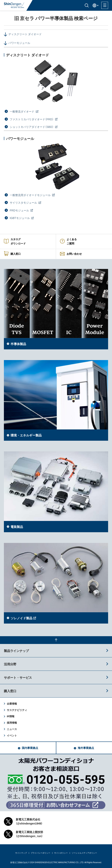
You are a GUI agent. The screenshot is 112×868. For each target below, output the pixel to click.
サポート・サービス (18, 677)
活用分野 (10, 664)
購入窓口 (10, 691)
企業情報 (12, 704)
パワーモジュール (19, 43)
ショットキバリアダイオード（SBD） (32, 127)
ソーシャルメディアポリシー (84, 853)
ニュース (12, 729)
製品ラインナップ (16, 651)
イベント (12, 735)
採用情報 (12, 723)
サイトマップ (21, 853)
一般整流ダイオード (22, 111)
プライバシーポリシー (41, 853)
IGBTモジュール (20, 218)
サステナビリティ (17, 710)
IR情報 (11, 716)
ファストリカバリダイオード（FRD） (32, 119)
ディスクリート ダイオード (25, 34)
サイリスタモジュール (24, 202)
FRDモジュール (20, 210)
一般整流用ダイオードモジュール (30, 195)
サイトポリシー (61, 853)
